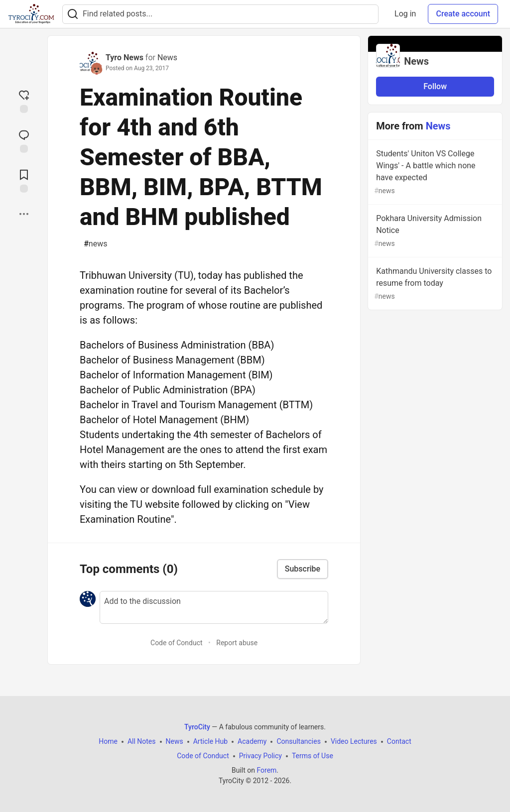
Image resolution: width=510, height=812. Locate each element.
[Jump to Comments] (24, 140)
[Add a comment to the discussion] (214, 607)
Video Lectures (354, 741)
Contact (399, 741)
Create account (463, 14)
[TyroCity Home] (31, 14)
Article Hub (210, 741)
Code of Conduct (177, 643)
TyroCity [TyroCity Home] (197, 727)
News (167, 58)
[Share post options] (24, 214)
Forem (266, 770)
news (95, 244)
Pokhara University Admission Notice (434, 231)
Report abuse (237, 643)
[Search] (73, 14)
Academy (252, 741)
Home (108, 741)
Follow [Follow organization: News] (435, 86)
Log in (405, 14)
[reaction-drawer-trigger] (24, 101)
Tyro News (125, 58)
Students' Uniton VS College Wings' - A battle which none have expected (434, 173)
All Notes (142, 741)
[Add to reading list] (24, 180)
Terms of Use (313, 756)
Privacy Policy (260, 756)
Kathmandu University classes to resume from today (434, 284)
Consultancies (298, 741)
